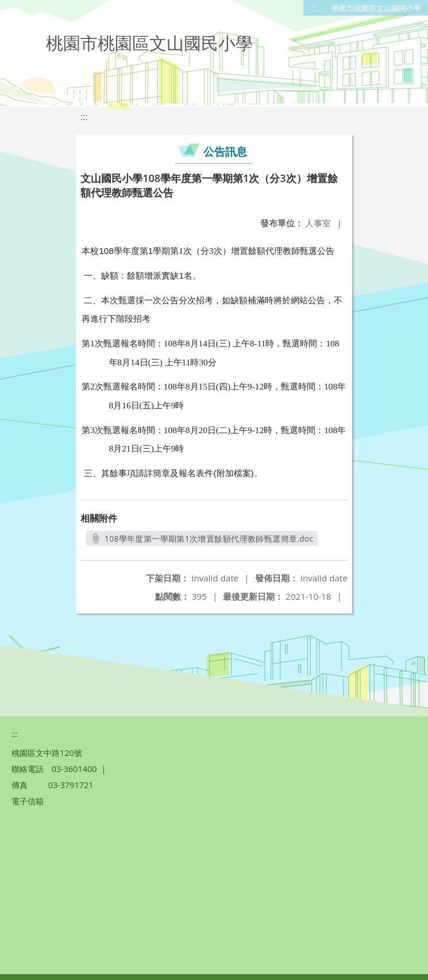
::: (313, 8)
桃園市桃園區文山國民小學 (376, 8)
